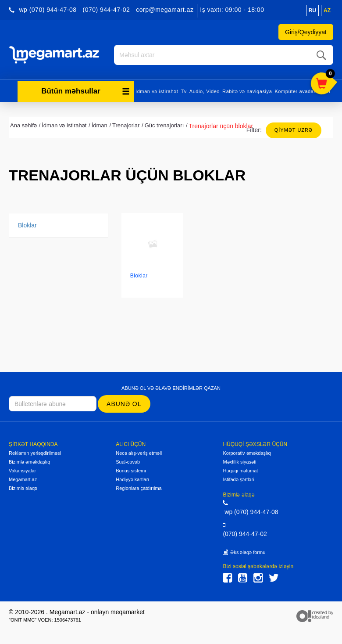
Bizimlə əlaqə (23, 488)
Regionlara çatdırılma (139, 488)
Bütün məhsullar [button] (85, 91)
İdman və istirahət (157, 91)
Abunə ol (124, 404)
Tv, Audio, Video (200, 91)
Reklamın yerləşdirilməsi (35, 453)
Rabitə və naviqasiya (247, 91)
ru (312, 11)
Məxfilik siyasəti (239, 462)
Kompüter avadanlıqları (302, 91)
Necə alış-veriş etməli (139, 453)
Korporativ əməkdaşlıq (247, 453)
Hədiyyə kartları (132, 479)
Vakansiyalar (22, 471)
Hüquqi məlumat (240, 471)
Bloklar (27, 225)
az (327, 11)
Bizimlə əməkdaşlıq (29, 462)
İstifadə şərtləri (238, 479)
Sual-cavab (128, 462)
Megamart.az (23, 479)
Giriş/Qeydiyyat (306, 32)
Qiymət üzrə (294, 130)
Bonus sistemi (131, 471)
